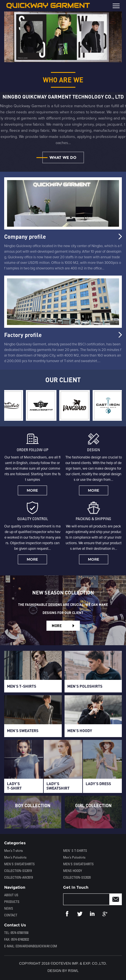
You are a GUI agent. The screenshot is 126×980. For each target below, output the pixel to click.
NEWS (9, 909)
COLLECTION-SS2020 (77, 878)
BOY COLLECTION (33, 805)
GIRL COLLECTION (93, 805)
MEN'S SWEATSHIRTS (19, 864)
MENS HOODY (73, 871)
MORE (32, 490)
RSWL (73, 971)
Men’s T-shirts (13, 851)
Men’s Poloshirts (15, 858)
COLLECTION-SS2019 (18, 871)
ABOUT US (11, 895)
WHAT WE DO (63, 157)
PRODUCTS (12, 902)
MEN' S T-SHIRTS (75, 851)
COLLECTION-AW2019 (18, 878)
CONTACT (11, 915)
